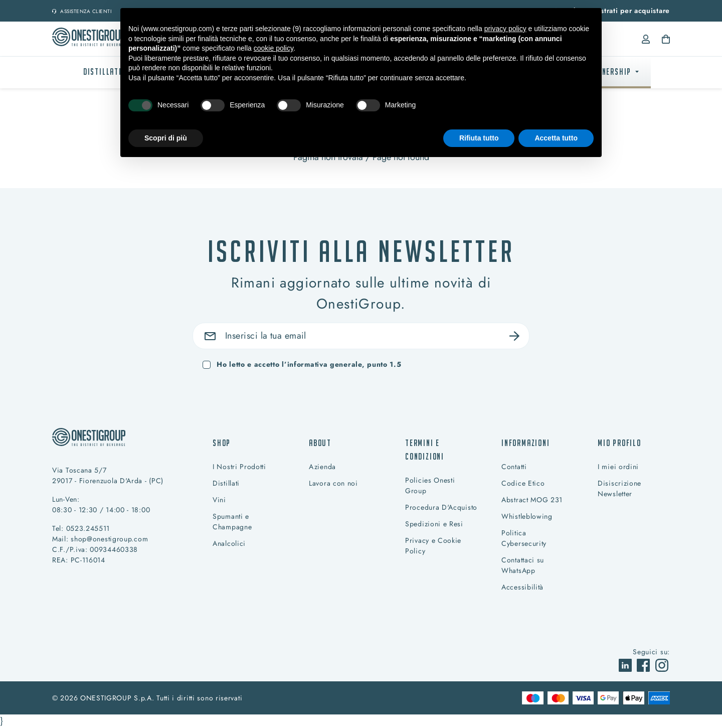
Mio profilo (619, 443)
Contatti (514, 467)
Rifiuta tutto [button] (479, 138)
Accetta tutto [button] (556, 138)
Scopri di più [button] (166, 138)
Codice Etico (523, 483)
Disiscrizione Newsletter (619, 488)
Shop (222, 443)
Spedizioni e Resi (434, 524)
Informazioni (526, 443)
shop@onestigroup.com (109, 539)
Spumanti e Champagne (232, 522)
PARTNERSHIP (608, 71)
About (320, 443)
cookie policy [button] (274, 48)
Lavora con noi (333, 483)
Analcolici (229, 543)
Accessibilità (522, 587)
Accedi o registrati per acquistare (612, 11)
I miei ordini (618, 467)
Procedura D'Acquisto (441, 507)
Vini (219, 500)
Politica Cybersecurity (524, 538)
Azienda (322, 467)
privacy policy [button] (505, 29)
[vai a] (626, 664)
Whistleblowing (527, 516)
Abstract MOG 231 (532, 500)
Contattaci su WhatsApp (523, 565)
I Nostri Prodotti (239, 467)
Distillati (103, 71)
